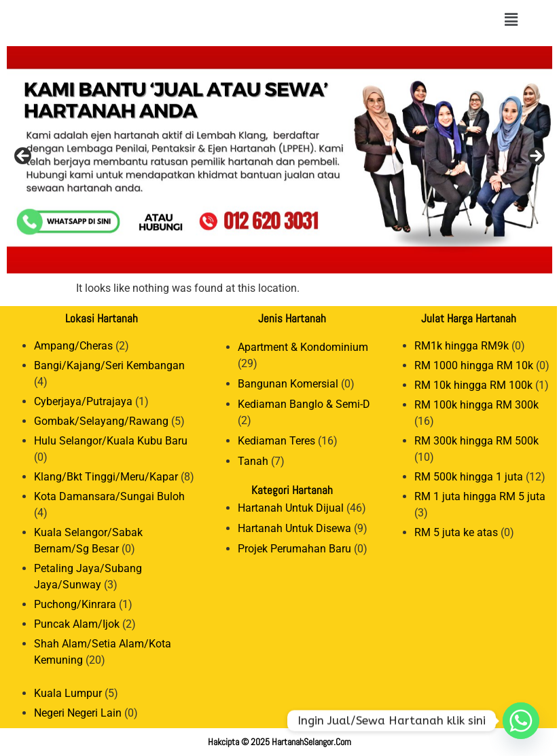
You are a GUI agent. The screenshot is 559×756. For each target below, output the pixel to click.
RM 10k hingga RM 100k (473, 385)
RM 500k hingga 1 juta (469, 477)
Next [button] (535, 157)
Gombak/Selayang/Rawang (101, 421)
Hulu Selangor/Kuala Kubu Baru (111, 441)
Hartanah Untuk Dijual (291, 508)
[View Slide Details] (279, 160)
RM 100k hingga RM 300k (476, 405)
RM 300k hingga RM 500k (476, 441)
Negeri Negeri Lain (78, 713)
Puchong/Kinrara (75, 604)
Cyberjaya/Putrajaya (83, 401)
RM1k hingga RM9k (462, 346)
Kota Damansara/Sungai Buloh (109, 496)
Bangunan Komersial (288, 384)
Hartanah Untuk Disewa (294, 528)
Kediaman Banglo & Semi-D (304, 404)
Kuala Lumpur (68, 693)
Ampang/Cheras (73, 346)
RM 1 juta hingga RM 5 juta (480, 496)
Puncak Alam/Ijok (77, 624)
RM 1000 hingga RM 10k (474, 365)
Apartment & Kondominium (303, 347)
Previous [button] (24, 157)
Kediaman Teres (276, 441)
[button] (511, 20)
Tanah (253, 461)
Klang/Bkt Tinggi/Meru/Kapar (106, 477)
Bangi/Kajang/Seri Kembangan (109, 365)
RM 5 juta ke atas (456, 532)
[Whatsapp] (521, 721)
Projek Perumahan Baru (294, 549)
